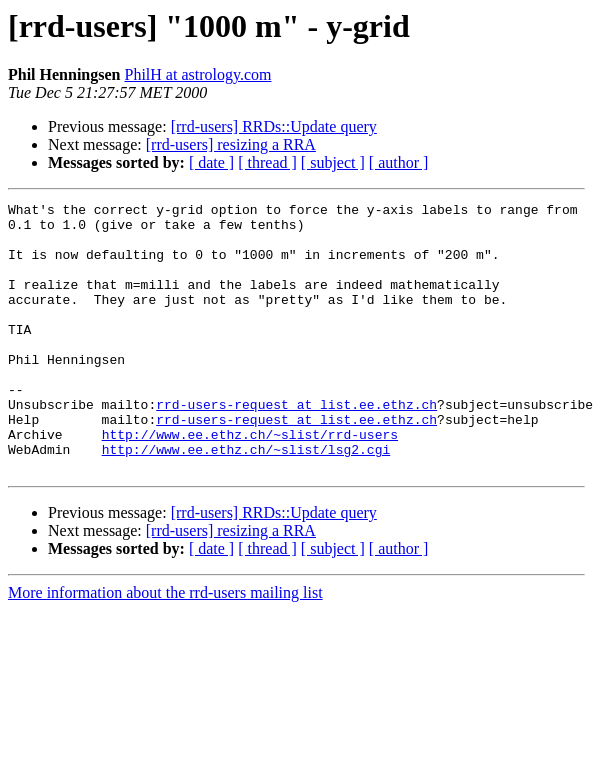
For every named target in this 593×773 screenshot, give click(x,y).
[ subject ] (333, 162)
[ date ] (211, 162)
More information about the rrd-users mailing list (165, 646)
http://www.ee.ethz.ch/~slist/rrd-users (250, 482)
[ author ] (399, 162)
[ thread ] (267, 162)
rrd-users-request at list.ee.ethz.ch (296, 446)
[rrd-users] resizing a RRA (231, 144)
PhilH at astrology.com (197, 74)
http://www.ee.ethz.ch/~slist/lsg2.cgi (246, 500)
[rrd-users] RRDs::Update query (274, 126)
